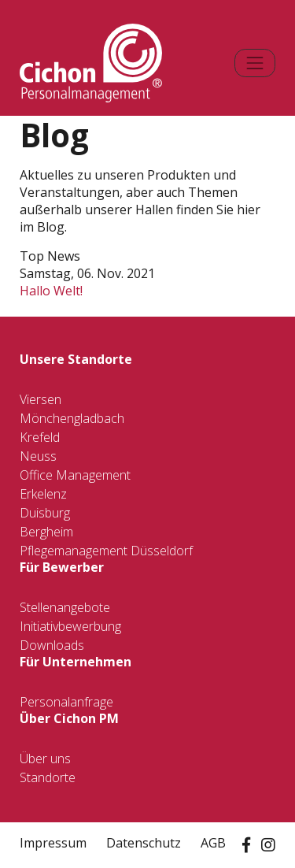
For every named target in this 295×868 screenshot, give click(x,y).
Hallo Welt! (51, 291)
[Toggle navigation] (255, 63)
